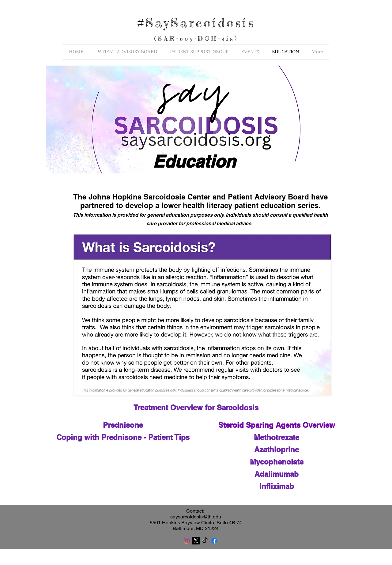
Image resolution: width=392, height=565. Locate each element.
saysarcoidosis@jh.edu (196, 517)
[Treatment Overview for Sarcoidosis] (196, 408)
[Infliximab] (277, 486)
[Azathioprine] (277, 449)
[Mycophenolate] (277, 462)
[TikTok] (205, 541)
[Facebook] (214, 541)
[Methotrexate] (277, 437)
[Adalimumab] (277, 474)
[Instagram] (187, 541)
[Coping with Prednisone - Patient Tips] (123, 437)
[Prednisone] (123, 425)
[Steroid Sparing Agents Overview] (277, 425)
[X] (196, 541)
